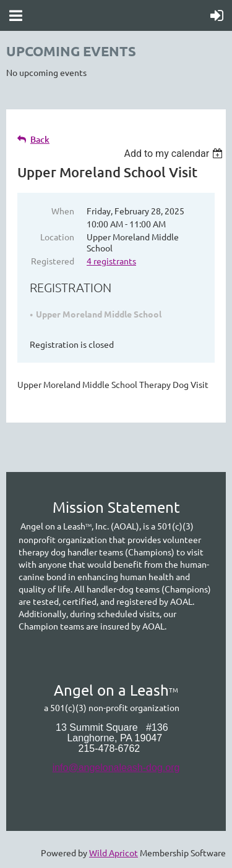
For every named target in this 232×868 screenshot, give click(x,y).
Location (57, 237)
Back (40, 139)
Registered (53, 261)
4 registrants (111, 261)
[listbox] (175, 154)
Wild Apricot (114, 853)
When (63, 211)
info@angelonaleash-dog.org (116, 768)
